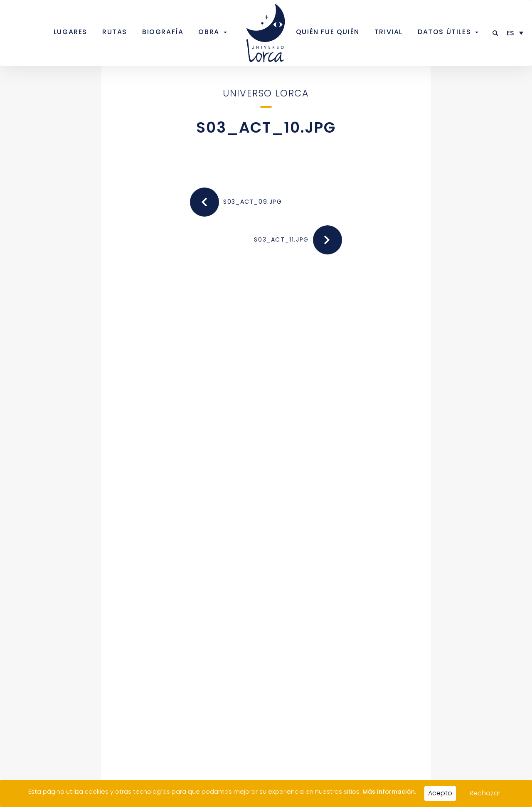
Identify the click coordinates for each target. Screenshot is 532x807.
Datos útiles (444, 32)
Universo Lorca (266, 93)
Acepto (440, 793)
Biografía (163, 32)
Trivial (389, 32)
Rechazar (485, 793)
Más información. (389, 792)
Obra (209, 32)
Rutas (115, 32)
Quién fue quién (328, 32)
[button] (496, 33)
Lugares (70, 32)
